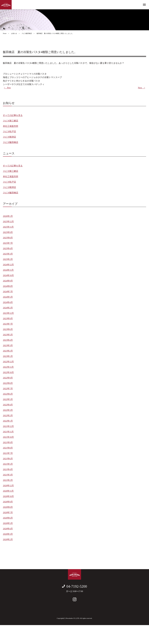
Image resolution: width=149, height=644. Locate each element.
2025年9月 (8, 232)
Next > (142, 88)
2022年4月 (8, 405)
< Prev (7, 88)
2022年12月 (8, 362)
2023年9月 (8, 319)
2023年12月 (8, 313)
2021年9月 (8, 442)
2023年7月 (8, 324)
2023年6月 (8, 329)
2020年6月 (8, 518)
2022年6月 (8, 394)
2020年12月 (8, 486)
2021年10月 (8, 437)
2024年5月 (8, 297)
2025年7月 (8, 243)
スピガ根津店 (9, 137)
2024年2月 (8, 308)
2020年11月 (8, 491)
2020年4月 (8, 529)
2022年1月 (8, 421)
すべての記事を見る (13, 115)
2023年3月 (8, 345)
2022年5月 (8, 399)
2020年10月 (8, 496)
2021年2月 (8, 480)
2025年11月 (8, 227)
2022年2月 (8, 415)
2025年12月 (8, 222)
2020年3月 (8, 534)
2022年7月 (8, 389)
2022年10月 (8, 372)
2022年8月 (8, 383)
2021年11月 (8, 432)
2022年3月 (8, 410)
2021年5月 (8, 464)
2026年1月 (8, 216)
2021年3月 (8, 475)
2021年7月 (8, 453)
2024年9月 (8, 281)
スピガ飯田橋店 (11, 142)
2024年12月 (8, 265)
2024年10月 (8, 275)
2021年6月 (8, 459)
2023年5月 (8, 335)
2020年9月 (8, 502)
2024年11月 (8, 270)
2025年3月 (8, 254)
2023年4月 (8, 340)
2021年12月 (8, 426)
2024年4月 (8, 302)
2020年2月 (8, 539)
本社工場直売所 (11, 126)
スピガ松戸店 (9, 132)
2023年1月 (8, 356)
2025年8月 (8, 238)
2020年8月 (8, 507)
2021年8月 (8, 448)
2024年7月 (8, 292)
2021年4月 (8, 469)
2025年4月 (8, 248)
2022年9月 (8, 378)
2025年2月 (8, 259)
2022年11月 (8, 367)
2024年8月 (8, 286)
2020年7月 (8, 512)
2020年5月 (8, 523)
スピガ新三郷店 (11, 121)
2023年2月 (8, 351)
